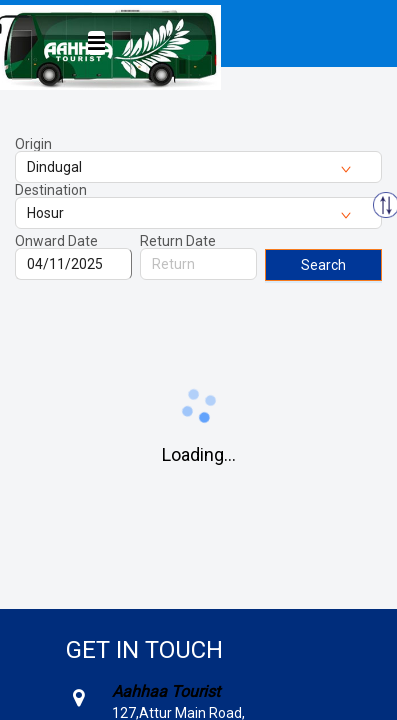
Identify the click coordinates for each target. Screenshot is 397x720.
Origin (33, 144)
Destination (51, 190)
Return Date (178, 241)
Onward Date (56, 241)
